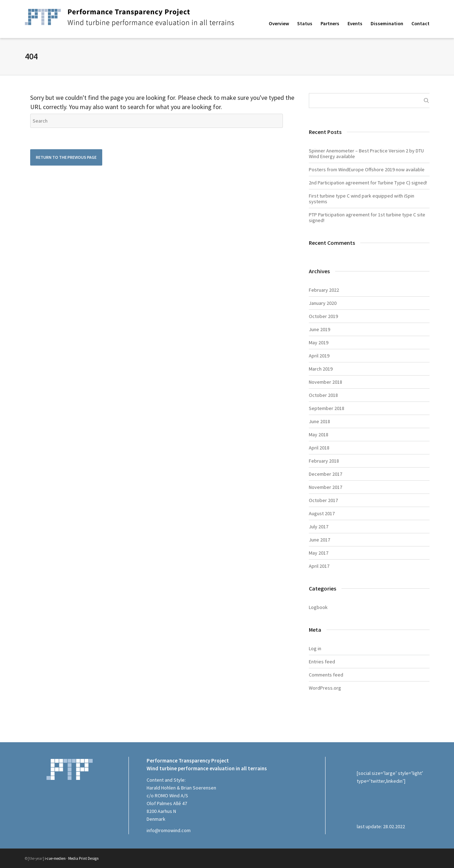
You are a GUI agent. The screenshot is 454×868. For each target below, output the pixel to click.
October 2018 (323, 395)
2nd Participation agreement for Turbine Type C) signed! (368, 183)
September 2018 (327, 408)
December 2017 (326, 474)
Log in (315, 648)
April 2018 (319, 448)
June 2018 (319, 421)
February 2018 (324, 461)
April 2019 (319, 356)
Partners (330, 23)
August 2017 (322, 513)
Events (355, 23)
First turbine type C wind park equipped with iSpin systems (362, 199)
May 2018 (319, 435)
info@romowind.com (169, 830)
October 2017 (323, 500)
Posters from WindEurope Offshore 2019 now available (367, 169)
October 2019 (323, 316)
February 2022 (324, 290)
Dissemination (387, 23)
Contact (420, 23)
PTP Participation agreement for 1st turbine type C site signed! (367, 217)
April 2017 (319, 566)
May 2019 (319, 343)
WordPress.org (325, 688)
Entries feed (322, 662)
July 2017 (319, 527)
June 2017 (319, 540)
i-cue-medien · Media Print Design (72, 858)
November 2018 (326, 382)
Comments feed (326, 675)
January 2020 (323, 303)
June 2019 (319, 329)
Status (305, 23)
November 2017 (326, 487)
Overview (279, 23)
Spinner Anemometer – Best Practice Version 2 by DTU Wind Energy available (366, 153)
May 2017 (319, 553)
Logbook (318, 607)
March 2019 (321, 369)
